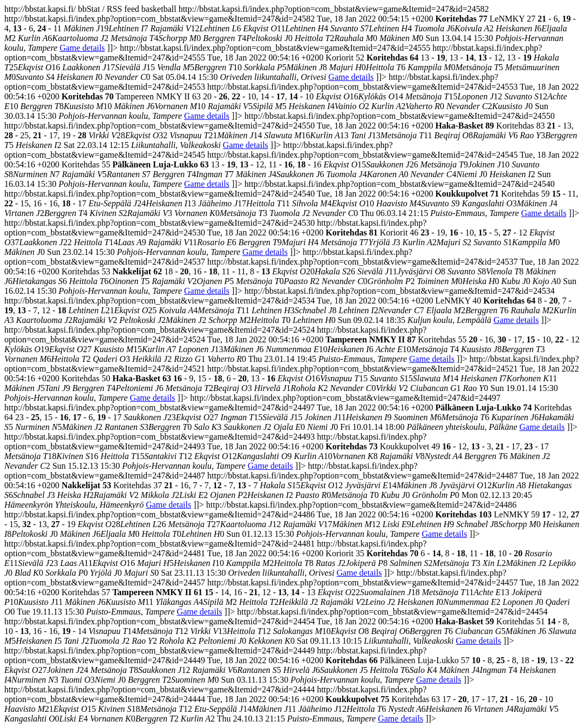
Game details (82, 48)
